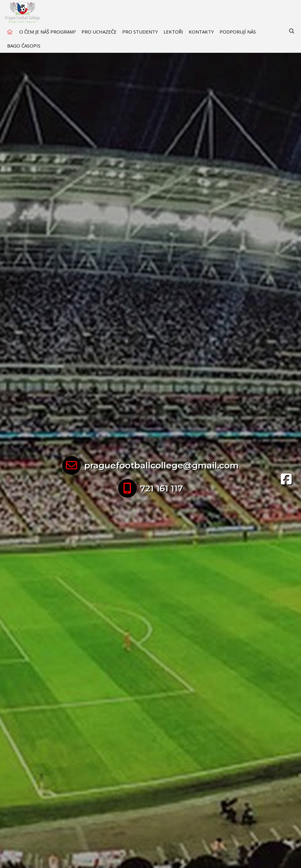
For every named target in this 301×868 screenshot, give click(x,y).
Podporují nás (238, 32)
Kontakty (201, 32)
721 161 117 (161, 488)
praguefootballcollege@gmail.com (162, 465)
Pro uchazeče (99, 32)
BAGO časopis (24, 46)
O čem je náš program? (48, 32)
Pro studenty (140, 32)
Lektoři (173, 32)
